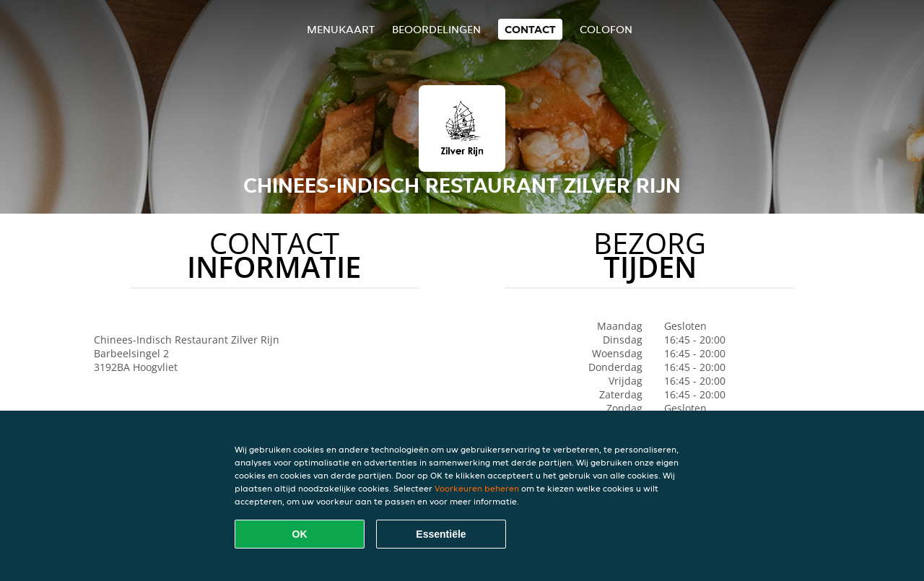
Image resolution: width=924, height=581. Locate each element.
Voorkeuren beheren (477, 488)
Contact (530, 29)
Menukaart (341, 29)
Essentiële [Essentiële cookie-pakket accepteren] (441, 534)
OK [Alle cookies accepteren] (300, 534)
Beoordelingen (436, 29)
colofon (606, 29)
